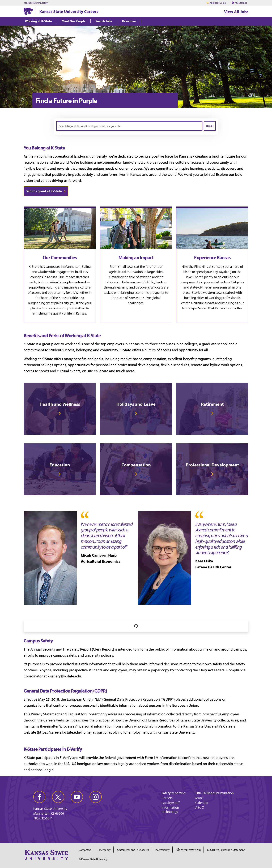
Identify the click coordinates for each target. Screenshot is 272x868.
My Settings (239, 3)
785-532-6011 (43, 818)
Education (60, 465)
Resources (129, 21)
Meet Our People (74, 21)
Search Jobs (104, 21)
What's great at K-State (44, 191)
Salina (86, 266)
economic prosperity (149, 292)
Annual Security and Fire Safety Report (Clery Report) (72, 649)
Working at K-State (38, 21)
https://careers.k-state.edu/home (64, 732)
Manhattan (72, 266)
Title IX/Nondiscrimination (214, 793)
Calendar (202, 803)
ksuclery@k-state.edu (64, 676)
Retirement (212, 404)
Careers (167, 798)
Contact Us (85, 850)
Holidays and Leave (136, 404)
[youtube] (77, 797)
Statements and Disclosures (133, 850)
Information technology (170, 809)
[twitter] (58, 797)
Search (210, 126)
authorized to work (39, 764)
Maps (199, 798)
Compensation (136, 465)
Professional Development (212, 465)
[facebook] (39, 797)
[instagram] (96, 797)
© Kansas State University (93, 859)
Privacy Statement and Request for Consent (65, 714)
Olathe (43, 272)
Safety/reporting (174, 793)
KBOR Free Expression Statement (226, 850)
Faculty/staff (171, 803)
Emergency (104, 850)
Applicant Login (218, 3)
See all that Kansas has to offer (220, 308)
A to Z (200, 807)
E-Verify (66, 758)
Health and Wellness (60, 404)
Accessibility (163, 850)
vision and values (37, 181)
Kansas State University (36, 3)
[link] (60, 409)
